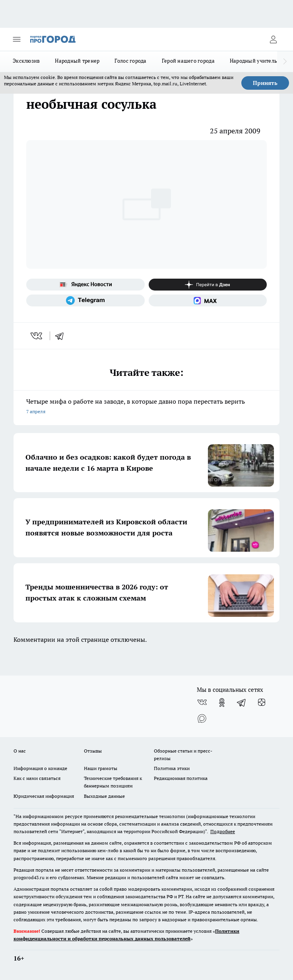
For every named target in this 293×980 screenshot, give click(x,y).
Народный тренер (77, 61)
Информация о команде (40, 768)
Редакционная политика (181, 778)
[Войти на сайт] (273, 39)
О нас (20, 751)
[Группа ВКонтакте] (202, 703)
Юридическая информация (44, 796)
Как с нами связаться (37, 778)
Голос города (130, 61)
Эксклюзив (26, 61)
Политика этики (172, 768)
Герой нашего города (188, 61)
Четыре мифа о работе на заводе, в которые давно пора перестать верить (146, 407)
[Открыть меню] (17, 39)
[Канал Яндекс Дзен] (208, 285)
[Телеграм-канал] (85, 300)
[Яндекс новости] (85, 285)
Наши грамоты (101, 768)
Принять (265, 83)
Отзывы (93, 751)
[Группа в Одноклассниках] (222, 703)
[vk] (37, 336)
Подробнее (223, 831)
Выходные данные (104, 796)
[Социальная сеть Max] (208, 300)
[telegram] (62, 336)
